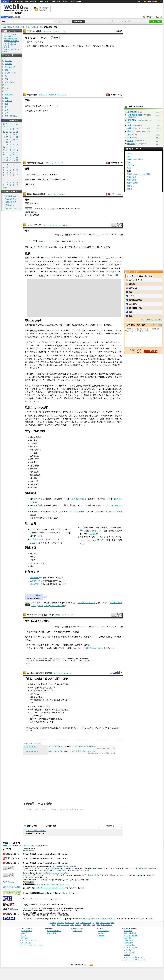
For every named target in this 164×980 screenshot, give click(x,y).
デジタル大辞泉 (34, 31)
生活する (65, 709)
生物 (7, 104)
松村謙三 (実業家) (136, 300)
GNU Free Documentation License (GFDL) (53, 873)
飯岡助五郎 (34, 459)
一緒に (35, 637)
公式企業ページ (104, 931)
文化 (7, 88)
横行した (50, 713)
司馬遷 (28, 342)
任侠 (34, 46)
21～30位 (149, 276)
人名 (7, 110)
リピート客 (52, 746)
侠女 (129, 162)
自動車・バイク (11, 73)
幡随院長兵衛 (35, 437)
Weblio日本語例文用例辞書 (39, 673)
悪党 (46, 374)
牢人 (64, 389)
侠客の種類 (34, 578)
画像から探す (52, 933)
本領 (62, 684)
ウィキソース (95, 531)
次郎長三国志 (32, 632)
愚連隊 (47, 412)
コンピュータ (10, 67)
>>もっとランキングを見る (151, 320)
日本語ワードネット (29, 908)
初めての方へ (148, 17)
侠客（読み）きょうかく (44, 540)
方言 (7, 113)
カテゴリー (66, 225)
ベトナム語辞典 (129, 952)
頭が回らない (134, 288)
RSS (91, 965)
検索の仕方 (25, 933)
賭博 (116, 264)
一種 (37, 687)
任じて (47, 690)
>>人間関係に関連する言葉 (106, 748)
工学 (7, 79)
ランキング (57, 31)
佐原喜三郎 (34, 472)
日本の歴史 (46, 603)
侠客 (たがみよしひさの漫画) (139, 174)
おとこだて (103, 46)
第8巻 (52, 209)
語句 (129, 131)
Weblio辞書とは (27, 931)
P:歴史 (47, 606)
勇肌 (129, 134)
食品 (7, 107)
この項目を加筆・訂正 (86, 603)
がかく (63, 746)
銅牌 (129, 128)
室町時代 (34, 374)
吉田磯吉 (34, 469)
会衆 (50, 751)
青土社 (51, 518)
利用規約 (24, 938)
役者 (48, 706)
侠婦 (129, 168)
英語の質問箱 (11, 202)
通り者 (130, 112)
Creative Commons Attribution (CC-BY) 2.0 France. (52, 884)
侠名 (129, 156)
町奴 (63, 46)
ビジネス (8, 61)
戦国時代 (34, 334)
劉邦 (57, 337)
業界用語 (8, 64)
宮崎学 (40, 412)
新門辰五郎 (34, 456)
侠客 (33, 543)
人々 (46, 111)
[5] (47, 355)
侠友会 (130, 153)
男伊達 (95, 46)
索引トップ (47, 31)
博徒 (79, 46)
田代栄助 (34, 478)
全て (4, 58)
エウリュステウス (136, 280)
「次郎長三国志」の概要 (92, 648)
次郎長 (62, 632)
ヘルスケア (9, 95)
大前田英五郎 (35, 450)
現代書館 (58, 499)
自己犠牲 (34, 554)
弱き (43, 684)
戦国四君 (50, 334)
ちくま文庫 (100, 499)
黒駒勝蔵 (34, 444)
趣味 (7, 98)
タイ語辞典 (128, 950)
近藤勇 (58, 209)
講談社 (34, 212)
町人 (56, 713)
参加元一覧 (158, 17)
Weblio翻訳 (128, 938)
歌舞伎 (33, 706)
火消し (42, 275)
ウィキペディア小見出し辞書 (40, 615)
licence (151, 919)
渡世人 (100, 247)
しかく (85, 746)
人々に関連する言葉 (31, 752)
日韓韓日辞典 (55, 1)
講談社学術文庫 (102, 512)
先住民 (82, 751)
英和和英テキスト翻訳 (38, 804)
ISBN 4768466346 (79, 499)
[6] (51, 415)
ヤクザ (33, 557)
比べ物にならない (136, 308)
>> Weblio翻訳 (156, 325)
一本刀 (130, 141)
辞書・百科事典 (11, 116)
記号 (5, 188)
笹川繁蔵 (34, 453)
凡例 (64, 31)
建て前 (40, 46)
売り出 (51, 637)
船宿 (77, 275)
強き (32, 684)
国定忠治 (54, 272)
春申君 (62, 356)
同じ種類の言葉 (18, 27)
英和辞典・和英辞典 (131, 936)
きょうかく (74, 746)
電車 (7, 70)
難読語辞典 (32, 95)
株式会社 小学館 (28, 851)
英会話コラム (11, 196)
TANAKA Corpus (9, 882)
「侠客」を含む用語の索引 (36, 831)
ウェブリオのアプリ (54, 931)
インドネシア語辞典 (131, 948)
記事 (43, 632)
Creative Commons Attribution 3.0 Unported (50, 888)
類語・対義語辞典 (17, 1)
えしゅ (54, 751)
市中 (43, 713)
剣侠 (129, 125)
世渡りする (53, 46)
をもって (41, 690)
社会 (28, 27)
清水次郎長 (63, 272)
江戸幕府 (88, 374)
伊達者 (105, 261)
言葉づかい (58, 719)
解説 (77, 632)
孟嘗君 (55, 356)
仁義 (63, 179)
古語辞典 (66, 1)
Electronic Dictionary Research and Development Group (95, 919)
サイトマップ (26, 943)
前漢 (46, 337)
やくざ (108, 257)
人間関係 (35, 27)
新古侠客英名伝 (36, 581)
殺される (79, 637)
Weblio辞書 (143, 869)
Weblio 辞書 (151, 1)
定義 (131, 312)
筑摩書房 (92, 499)
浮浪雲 (33, 560)
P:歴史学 (53, 606)
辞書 (5, 1)
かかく (94, 746)
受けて (49, 687)
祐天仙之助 (34, 481)
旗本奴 (31, 398)
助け (48, 684)
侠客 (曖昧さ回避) (67, 241)
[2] (42, 246)
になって (45, 637)
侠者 (111, 46)
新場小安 (34, 440)
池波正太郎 (34, 204)
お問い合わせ (77, 931)
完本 (34, 209)
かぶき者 (41, 264)
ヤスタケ (132, 296)
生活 (7, 92)
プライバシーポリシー (29, 940)
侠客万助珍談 (132, 183)
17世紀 (35, 386)
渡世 (39, 111)
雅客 (58, 746)
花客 (90, 746)
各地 (47, 709)
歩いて (58, 709)
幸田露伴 (43, 578)
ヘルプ (160, 1)
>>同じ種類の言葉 (92, 753)
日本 (45, 597)
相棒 (68, 632)
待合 (82, 275)
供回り (60, 751)
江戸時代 (34, 713)
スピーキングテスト (13, 208)
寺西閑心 (131, 144)
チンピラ (84, 342)
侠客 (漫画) (132, 120)
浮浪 (95, 398)
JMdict (39, 919)
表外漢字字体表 (38, 533)
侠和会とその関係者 (135, 159)
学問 (7, 85)
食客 (57, 334)
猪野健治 (34, 499)
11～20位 (139, 276)
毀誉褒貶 (132, 284)
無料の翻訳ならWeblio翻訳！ (44, 9)
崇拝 (43, 687)
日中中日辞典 (43, 1)
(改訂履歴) (51, 869)
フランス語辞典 (129, 945)
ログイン (139, 1)
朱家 (71, 342)
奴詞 (32, 719)
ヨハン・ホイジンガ (38, 563)
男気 (39, 179)
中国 (27, 257)
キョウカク (37, 106)
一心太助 (45, 272)
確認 (131, 316)
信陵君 (70, 356)
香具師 (38, 709)
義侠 (29, 46)
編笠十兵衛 (76, 209)
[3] (65, 261)
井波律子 (34, 512)
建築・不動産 (10, 82)
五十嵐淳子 (133, 304)
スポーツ (8, 101)
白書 (62, 209)
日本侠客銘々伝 (36, 584)
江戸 (39, 713)
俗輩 (78, 751)
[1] (40, 246)
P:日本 (41, 606)
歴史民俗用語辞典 (35, 163)
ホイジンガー (87, 537)
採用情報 (101, 936)
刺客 (81, 746)
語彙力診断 (10, 205)
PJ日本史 (61, 606)
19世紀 (89, 398)
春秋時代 (34, 330)
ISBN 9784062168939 (75, 512)
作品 (107, 637)
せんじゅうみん (90, 751)
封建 (61, 325)
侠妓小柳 (131, 165)
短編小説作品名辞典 (36, 194)
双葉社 (64, 505)
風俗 (75, 325)
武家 (41, 719)
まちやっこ (70, 46)
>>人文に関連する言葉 (108, 753)
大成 (48, 209)
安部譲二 (109, 422)
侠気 (27, 179)
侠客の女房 (132, 177)
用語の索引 (53, 95)
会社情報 (101, 933)
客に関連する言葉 (30, 747)
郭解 (77, 342)
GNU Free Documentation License (64, 866)
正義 (59, 345)
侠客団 (130, 186)
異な (27, 640)
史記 (98, 334)
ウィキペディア (34, 225)
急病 (131, 292)
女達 (129, 138)
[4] (117, 275)
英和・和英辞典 (31, 1)
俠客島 (130, 189)
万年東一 (71, 412)
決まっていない (96, 637)
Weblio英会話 (11, 199)
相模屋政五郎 (35, 475)
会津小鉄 (34, 462)
